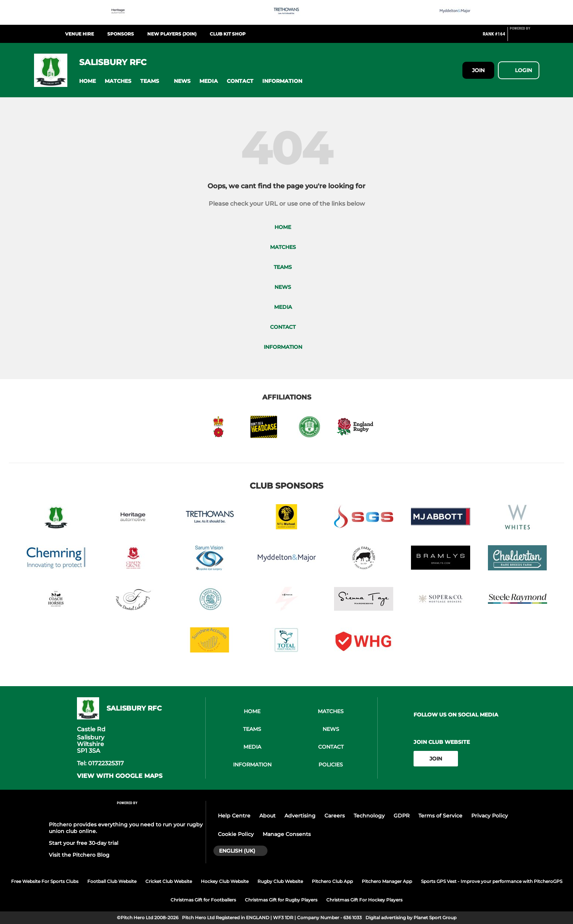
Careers (335, 816)
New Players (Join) (172, 34)
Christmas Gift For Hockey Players (364, 900)
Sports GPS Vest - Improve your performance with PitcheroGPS (492, 881)
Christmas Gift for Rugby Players (281, 900)
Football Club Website (112, 881)
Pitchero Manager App (387, 881)
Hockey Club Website (225, 881)
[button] (87, 81)
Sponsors (121, 34)
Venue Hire (80, 34)
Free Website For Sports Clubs (45, 881)
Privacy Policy (490, 816)
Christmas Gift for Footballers (203, 900)
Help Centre (234, 816)
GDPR (402, 816)
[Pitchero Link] (525, 37)
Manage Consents (287, 834)
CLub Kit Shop (228, 34)
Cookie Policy (236, 834)
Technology (369, 816)
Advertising (300, 816)
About (267, 816)
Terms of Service (440, 816)
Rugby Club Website (280, 881)
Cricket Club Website (169, 881)
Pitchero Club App (332, 881)
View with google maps (120, 776)
